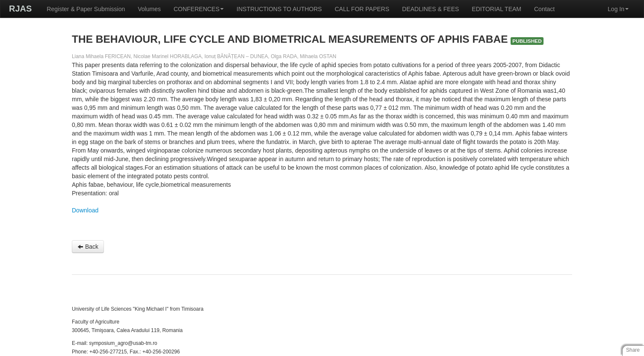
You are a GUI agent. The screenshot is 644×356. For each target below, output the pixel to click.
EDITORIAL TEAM (496, 9)
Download (85, 210)
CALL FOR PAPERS (362, 9)
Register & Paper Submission (86, 9)
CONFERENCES (199, 9)
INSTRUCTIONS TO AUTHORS (279, 9)
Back (88, 247)
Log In (618, 9)
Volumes (149, 9)
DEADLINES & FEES (430, 9)
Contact (544, 9)
